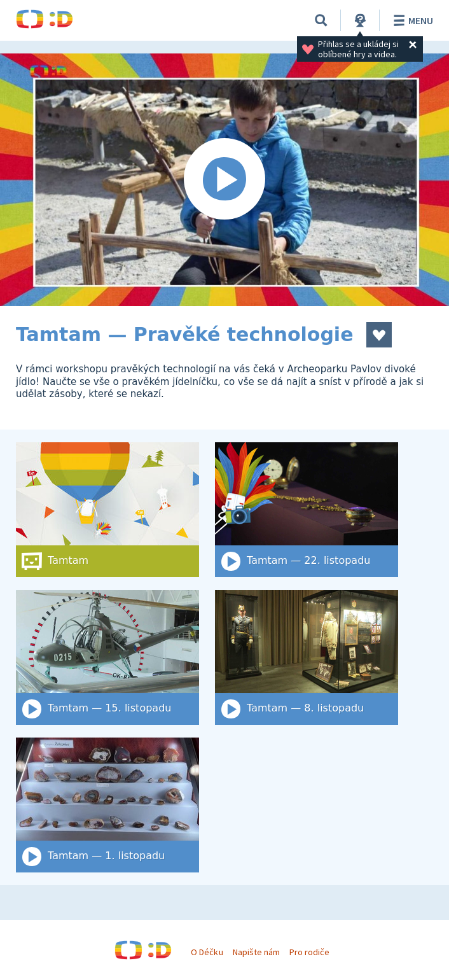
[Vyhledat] (321, 20)
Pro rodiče (309, 952)
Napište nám (256, 952)
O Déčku (207, 952)
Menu (411, 20)
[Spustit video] (224, 180)
